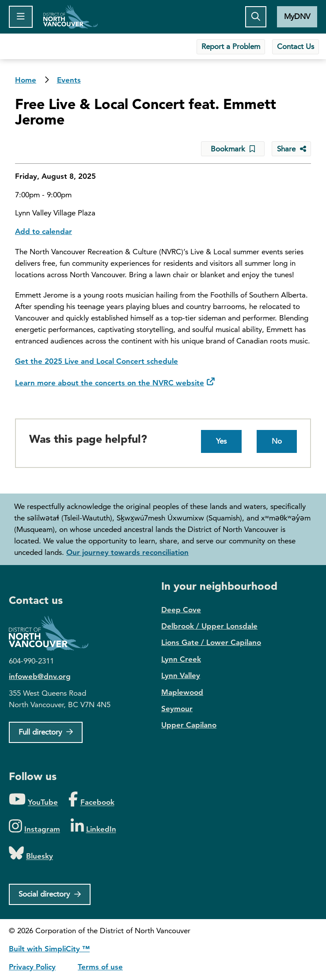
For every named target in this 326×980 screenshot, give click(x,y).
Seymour (177, 709)
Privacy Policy (32, 967)
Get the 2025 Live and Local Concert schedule (97, 361)
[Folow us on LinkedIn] (93, 827)
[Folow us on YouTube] (33, 800)
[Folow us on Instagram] (34, 827)
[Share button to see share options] (291, 149)
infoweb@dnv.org (40, 676)
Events (69, 80)
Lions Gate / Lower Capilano (211, 642)
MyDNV (297, 16)
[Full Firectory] (46, 732)
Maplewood (182, 692)
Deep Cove (181, 610)
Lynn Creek (181, 659)
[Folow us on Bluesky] (31, 854)
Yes (221, 441)
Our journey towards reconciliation (127, 552)
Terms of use (100, 967)
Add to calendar (44, 231)
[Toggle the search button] (256, 17)
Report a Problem (231, 46)
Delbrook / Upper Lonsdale (209, 626)
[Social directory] (50, 894)
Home (70, 17)
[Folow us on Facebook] (91, 800)
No (277, 441)
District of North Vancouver (53, 633)
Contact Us (296, 46)
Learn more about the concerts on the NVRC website (110, 383)
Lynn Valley (181, 675)
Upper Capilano (189, 725)
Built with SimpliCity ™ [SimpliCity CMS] (49, 949)
